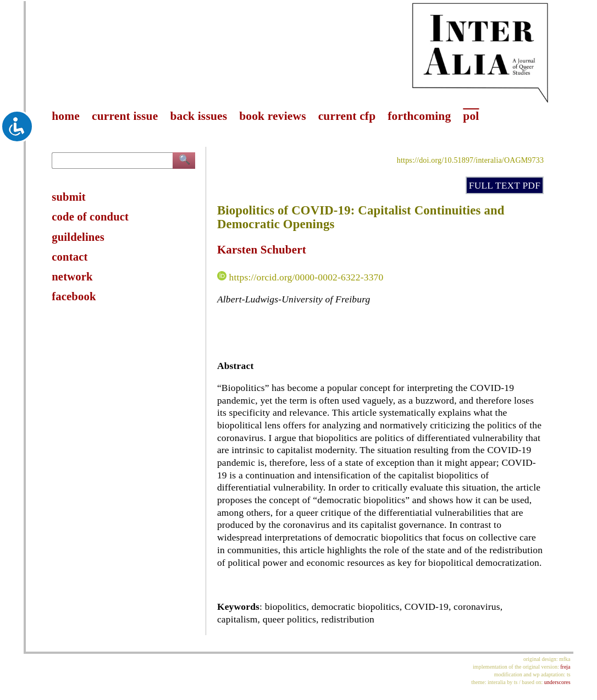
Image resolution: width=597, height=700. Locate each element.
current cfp (347, 116)
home (66, 116)
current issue (125, 116)
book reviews (272, 116)
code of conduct (90, 217)
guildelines (78, 237)
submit (69, 197)
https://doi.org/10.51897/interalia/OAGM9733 (470, 160)
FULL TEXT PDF (505, 185)
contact (70, 257)
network (72, 277)
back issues (198, 116)
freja (565, 667)
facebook (74, 296)
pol (471, 116)
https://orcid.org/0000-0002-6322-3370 (306, 277)
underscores (557, 682)
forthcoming (419, 116)
